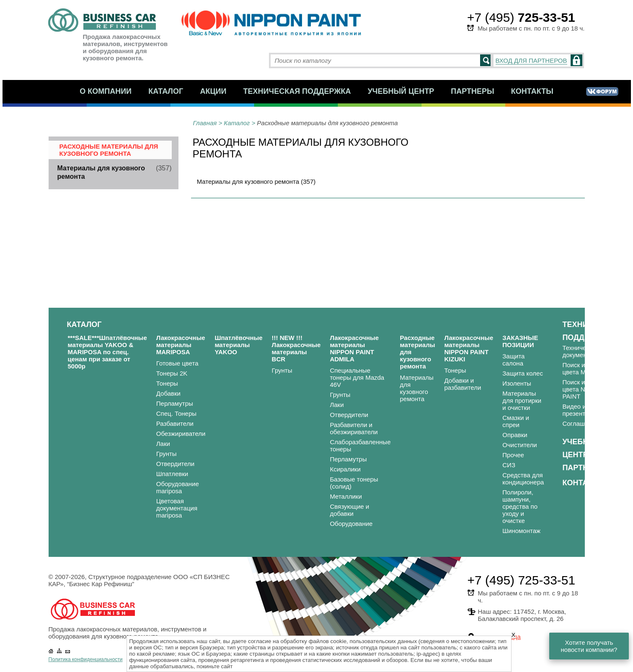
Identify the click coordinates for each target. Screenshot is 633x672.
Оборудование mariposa (178, 487)
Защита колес (523, 373)
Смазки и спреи (516, 421)
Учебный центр (401, 91)
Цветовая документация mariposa (177, 508)
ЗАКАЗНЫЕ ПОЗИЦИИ (520, 341)
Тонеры (167, 383)
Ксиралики (345, 469)
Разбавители (175, 424)
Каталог (166, 91)
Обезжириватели (181, 434)
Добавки (168, 393)
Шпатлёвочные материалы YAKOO (238, 345)
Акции (213, 91)
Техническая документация (583, 351)
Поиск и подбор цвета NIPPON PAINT (585, 389)
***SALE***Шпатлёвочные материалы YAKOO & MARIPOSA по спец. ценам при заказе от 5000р (107, 352)
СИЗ (509, 465)
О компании (106, 91)
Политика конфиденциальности (86, 659)
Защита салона (513, 360)
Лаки (163, 444)
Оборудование (351, 524)
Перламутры (175, 403)
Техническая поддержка (297, 91)
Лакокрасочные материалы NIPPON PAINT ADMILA (354, 348)
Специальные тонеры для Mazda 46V (357, 377)
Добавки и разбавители (462, 384)
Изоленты (517, 383)
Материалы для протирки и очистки (522, 400)
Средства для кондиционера (523, 479)
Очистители (519, 445)
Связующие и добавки (349, 510)
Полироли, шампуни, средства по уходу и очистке (520, 506)
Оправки (515, 435)
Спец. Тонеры (176, 413)
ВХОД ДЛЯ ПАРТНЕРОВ (531, 61)
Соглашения (580, 424)
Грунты (167, 454)
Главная (205, 123)
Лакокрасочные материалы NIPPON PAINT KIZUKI (469, 348)
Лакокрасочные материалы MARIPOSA (181, 345)
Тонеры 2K (172, 373)
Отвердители (176, 464)
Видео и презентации (581, 410)
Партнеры (472, 91)
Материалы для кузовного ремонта (416, 388)
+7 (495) (521, 17)
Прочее (513, 455)
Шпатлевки (172, 474)
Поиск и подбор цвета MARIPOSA (588, 368)
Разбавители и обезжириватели (354, 428)
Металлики (346, 496)
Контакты (532, 91)
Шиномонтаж (521, 531)
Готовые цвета (177, 363)
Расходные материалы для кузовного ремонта (109, 150)
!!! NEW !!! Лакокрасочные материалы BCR (296, 348)
